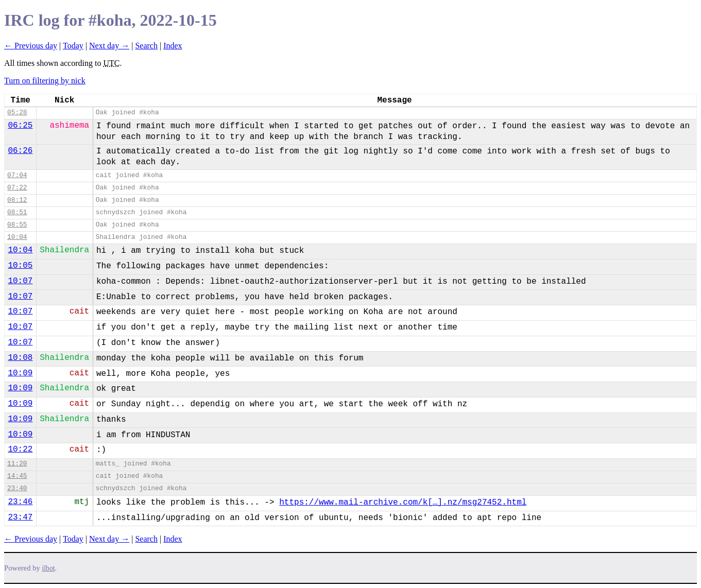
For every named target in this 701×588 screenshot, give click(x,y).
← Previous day (31, 46)
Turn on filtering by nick (45, 81)
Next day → (109, 46)
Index (173, 46)
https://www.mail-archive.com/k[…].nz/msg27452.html (403, 503)
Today (73, 46)
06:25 (20, 126)
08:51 (17, 212)
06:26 (20, 151)
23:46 (20, 502)
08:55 (17, 225)
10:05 (20, 266)
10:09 (20, 373)
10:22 (20, 449)
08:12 (17, 200)
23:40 (17, 488)
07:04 (17, 175)
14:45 (17, 476)
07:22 (17, 188)
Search (146, 46)
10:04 (17, 237)
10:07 (20, 281)
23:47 (20, 517)
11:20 (17, 464)
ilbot (49, 568)
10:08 (20, 358)
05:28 (17, 113)
